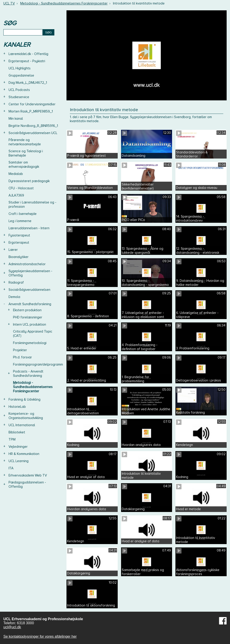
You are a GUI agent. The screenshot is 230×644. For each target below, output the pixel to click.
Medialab (16, 174)
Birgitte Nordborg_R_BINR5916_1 (33, 126)
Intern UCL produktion (30, 324)
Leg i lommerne (20, 221)
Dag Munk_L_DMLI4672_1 (28, 83)
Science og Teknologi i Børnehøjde (26, 153)
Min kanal (16, 119)
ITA (11, 468)
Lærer (13, 250)
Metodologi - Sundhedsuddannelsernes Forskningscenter (64, 3)
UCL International (22, 425)
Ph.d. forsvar (22, 357)
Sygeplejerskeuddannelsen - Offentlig (30, 273)
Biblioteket (17, 432)
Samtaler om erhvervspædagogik (24, 164)
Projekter (20, 350)
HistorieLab (17, 407)
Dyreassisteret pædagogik (29, 181)
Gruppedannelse (21, 75)
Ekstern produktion (27, 310)
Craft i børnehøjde (23, 214)
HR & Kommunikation (24, 454)
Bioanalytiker (19, 257)
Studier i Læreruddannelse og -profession (32, 204)
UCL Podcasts (19, 90)
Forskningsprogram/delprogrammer (40, 364)
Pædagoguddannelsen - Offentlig (27, 484)
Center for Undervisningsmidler (32, 104)
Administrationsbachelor (27, 264)
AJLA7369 (16, 195)
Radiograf (16, 282)
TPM (12, 439)
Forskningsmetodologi (30, 343)
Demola (14, 297)
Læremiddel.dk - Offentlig (28, 54)
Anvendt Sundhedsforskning (30, 304)
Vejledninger (18, 447)
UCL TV (9, 3)
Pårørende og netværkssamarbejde (25, 142)
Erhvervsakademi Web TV (28, 475)
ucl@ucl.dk (12, 627)
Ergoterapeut (19, 243)
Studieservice (19, 97)
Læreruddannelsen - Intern (29, 228)
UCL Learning (19, 461)
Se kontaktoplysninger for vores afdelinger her (40, 636)
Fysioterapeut (19, 235)
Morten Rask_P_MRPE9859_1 (31, 111)
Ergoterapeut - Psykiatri (27, 61)
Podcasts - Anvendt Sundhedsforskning (28, 374)
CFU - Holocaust (21, 188)
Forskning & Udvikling (24, 399)
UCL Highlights (20, 68)
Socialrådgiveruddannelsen (29, 290)
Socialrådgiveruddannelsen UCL (33, 133)
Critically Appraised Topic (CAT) (33, 334)
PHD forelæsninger (28, 317)
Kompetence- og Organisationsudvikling (26, 416)
